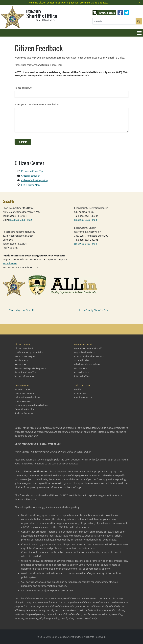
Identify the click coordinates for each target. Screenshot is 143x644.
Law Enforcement (24, 393)
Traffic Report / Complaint (29, 352)
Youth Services (23, 401)
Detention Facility (24, 409)
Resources (20, 364)
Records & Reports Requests (30, 368)
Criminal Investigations (27, 397)
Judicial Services (24, 413)
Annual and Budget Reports (89, 356)
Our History (81, 368)
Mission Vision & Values (87, 364)
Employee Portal (83, 397)
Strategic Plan (82, 360)
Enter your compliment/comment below (37, 104)
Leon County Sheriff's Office (95, 310)
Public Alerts (22, 360)
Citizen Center (22, 344)
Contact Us (80, 393)
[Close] (140, 2)
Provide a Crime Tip (32, 171)
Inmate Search (104, 13)
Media (78, 389)
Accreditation (82, 372)
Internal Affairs (82, 376)
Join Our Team (82, 385)
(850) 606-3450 (82, 244)
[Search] (114, 21)
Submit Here (10, 263)
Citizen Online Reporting (35, 180)
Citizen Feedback (31, 176)
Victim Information (25, 376)
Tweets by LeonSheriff (21, 310)
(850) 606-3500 (82, 220)
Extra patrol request (26, 356)
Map (30, 220)
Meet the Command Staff (88, 348)
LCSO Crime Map (30, 185)
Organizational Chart (86, 352)
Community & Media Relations (31, 405)
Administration (23, 389)
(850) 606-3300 (17, 220)
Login (2, 642)
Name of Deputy (23, 88)
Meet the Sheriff (83, 344)
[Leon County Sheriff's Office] (14, 17)
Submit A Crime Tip (25, 372)
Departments (22, 385)
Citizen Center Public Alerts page (57, 2)
